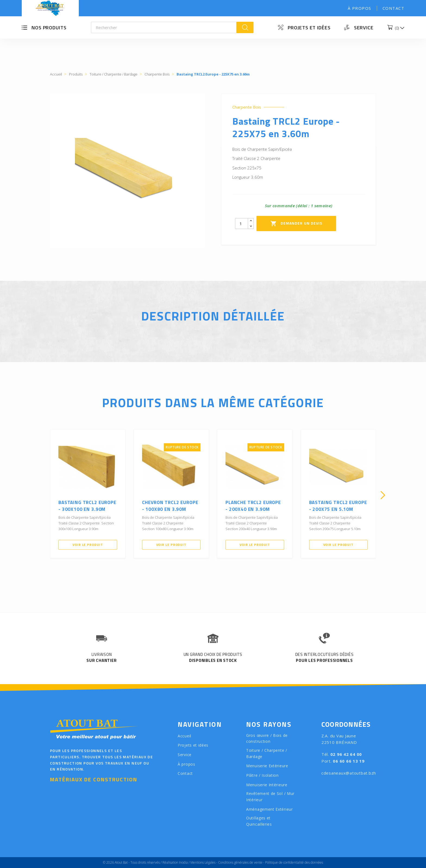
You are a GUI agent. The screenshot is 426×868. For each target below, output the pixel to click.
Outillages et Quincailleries (259, 821)
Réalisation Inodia (175, 862)
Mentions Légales (203, 862)
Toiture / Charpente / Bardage (267, 753)
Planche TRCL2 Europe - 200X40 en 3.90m (253, 506)
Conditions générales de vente (240, 862)
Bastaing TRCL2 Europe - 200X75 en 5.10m (338, 506)
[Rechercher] (164, 27)
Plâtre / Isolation (262, 775)
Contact (394, 8)
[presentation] (43, 495)
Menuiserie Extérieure (267, 766)
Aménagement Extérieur (270, 809)
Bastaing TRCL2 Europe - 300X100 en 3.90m (87, 506)
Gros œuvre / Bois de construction (267, 738)
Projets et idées (309, 28)
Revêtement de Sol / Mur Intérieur (270, 797)
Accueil (184, 736)
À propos (360, 8)
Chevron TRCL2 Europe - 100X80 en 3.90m (170, 506)
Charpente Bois (247, 107)
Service (364, 28)
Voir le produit (88, 545)
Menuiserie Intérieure (267, 785)
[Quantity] (242, 224)
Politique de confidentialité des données (294, 862)
